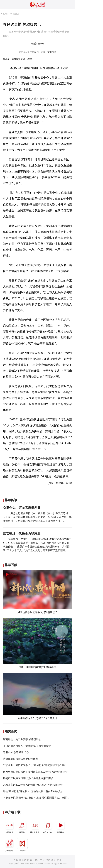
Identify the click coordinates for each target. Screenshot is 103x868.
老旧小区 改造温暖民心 (16, 752)
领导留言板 (48, 827)
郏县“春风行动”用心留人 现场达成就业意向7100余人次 (33, 791)
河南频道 (15, 14)
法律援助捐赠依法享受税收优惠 (20, 759)
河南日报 (52, 52)
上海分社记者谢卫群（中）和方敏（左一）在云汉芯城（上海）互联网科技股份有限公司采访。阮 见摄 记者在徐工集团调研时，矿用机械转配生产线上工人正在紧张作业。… (37, 517)
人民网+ (22, 827)
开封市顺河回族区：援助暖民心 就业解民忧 (27, 746)
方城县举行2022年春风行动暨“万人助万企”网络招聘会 (33, 785)
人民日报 (9, 827)
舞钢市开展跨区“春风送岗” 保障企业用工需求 (28, 778)
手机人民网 (35, 827)
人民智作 (22, 845)
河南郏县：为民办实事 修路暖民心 (22, 739)
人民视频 (61, 827)
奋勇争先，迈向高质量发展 (22, 508)
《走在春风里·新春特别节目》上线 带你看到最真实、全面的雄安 (39, 798)
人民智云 (9, 845)
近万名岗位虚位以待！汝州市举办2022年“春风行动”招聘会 (35, 772)
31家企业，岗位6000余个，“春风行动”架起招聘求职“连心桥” (36, 765)
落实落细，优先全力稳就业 (22, 534)
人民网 (4, 14)
